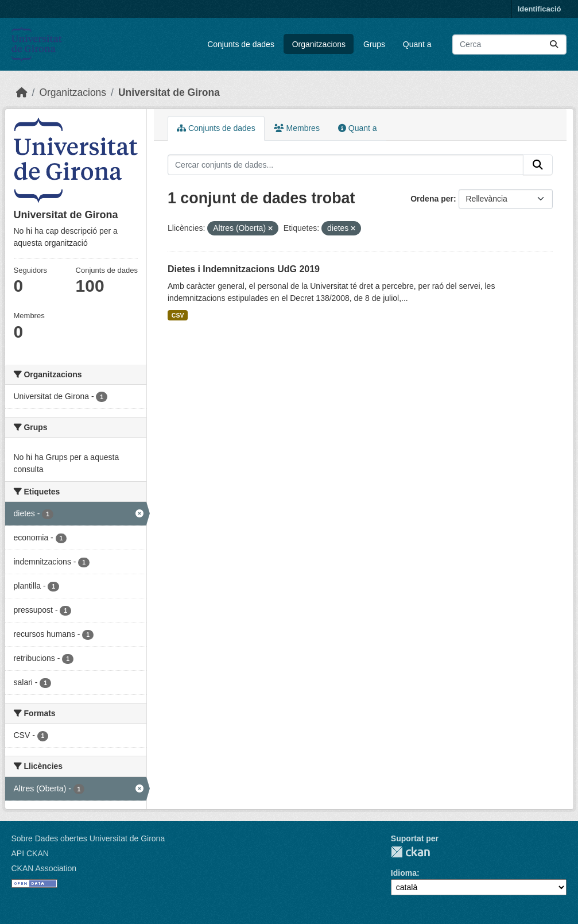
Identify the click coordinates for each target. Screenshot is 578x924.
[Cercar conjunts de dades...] (509, 45)
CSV (178, 315)
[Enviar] (554, 45)
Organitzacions (319, 44)
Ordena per (432, 199)
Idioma (404, 873)
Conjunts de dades (241, 44)
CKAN (410, 852)
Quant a (417, 44)
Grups (374, 44)
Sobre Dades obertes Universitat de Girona (88, 838)
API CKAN (30, 853)
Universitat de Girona (169, 92)
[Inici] (22, 92)
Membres (297, 128)
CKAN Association (44, 868)
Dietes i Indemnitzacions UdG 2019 (244, 269)
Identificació (540, 9)
